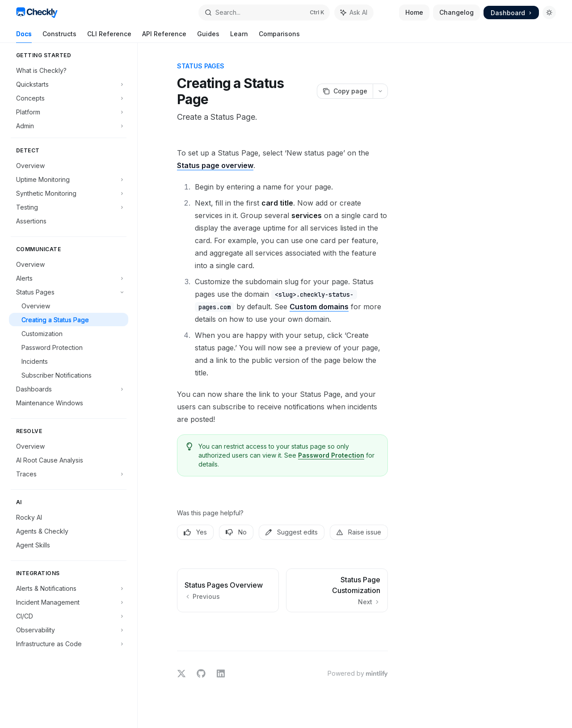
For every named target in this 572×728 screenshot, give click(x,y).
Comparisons (279, 36)
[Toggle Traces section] (69, 474)
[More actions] (380, 91)
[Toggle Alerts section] (69, 278)
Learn (239, 36)
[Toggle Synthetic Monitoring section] (69, 193)
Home (414, 12)
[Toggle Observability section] (69, 630)
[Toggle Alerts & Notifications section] (69, 588)
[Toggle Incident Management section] (69, 602)
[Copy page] (345, 91)
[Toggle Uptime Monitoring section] (69, 179)
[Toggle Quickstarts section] (69, 84)
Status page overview (215, 165)
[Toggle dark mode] (549, 13)
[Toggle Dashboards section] (69, 389)
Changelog (456, 12)
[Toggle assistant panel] (354, 13)
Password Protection (331, 455)
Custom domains (319, 307)
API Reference (164, 36)
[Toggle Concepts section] (69, 98)
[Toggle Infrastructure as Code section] (69, 644)
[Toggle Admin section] (69, 126)
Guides (208, 36)
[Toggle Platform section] (69, 112)
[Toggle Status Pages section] (69, 292)
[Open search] (264, 13)
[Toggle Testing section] (69, 207)
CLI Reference (109, 36)
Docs (24, 36)
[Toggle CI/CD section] (69, 616)
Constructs (59, 36)
